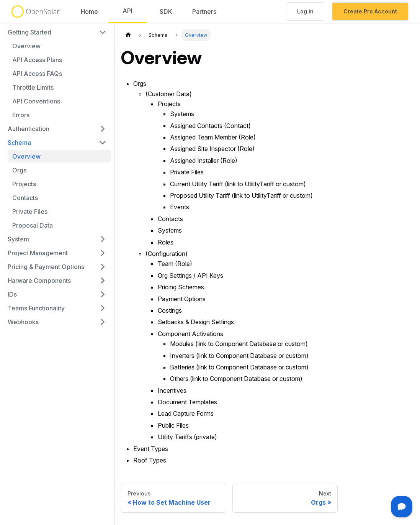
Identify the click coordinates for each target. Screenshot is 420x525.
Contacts (25, 198)
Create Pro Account (370, 11)
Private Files (30, 212)
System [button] (18, 239)
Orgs (19, 170)
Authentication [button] (29, 129)
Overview (26, 46)
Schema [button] (19, 143)
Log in (305, 11)
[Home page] (128, 35)
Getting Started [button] (29, 32)
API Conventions (36, 101)
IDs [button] (12, 294)
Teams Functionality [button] (36, 308)
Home (89, 11)
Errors (21, 115)
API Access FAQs (37, 74)
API (127, 11)
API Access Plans (37, 60)
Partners (204, 11)
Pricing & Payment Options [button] (46, 267)
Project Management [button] (38, 253)
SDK (166, 11)
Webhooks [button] (23, 322)
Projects (24, 184)
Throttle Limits (33, 87)
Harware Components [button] (39, 281)
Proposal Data (33, 225)
